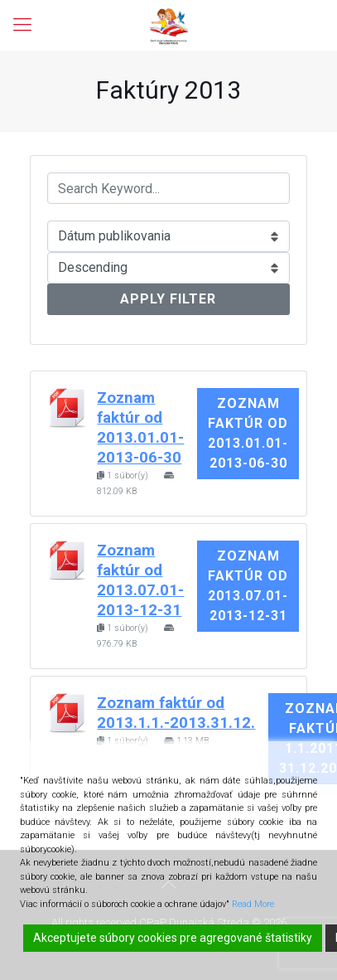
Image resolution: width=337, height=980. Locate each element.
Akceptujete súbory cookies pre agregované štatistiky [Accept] (173, 938)
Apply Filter (168, 299)
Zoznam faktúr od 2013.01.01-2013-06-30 (248, 433)
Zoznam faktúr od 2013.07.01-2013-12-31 (248, 586)
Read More (253, 904)
